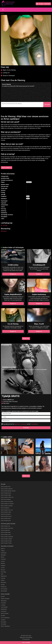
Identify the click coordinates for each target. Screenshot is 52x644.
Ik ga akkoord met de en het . (20, 424)
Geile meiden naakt (6, 495)
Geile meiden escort (6, 516)
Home (2, 13)
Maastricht (4, 576)
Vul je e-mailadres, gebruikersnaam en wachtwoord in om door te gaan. (26, 413)
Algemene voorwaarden (20, 424)
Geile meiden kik (5, 530)
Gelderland (4, 609)
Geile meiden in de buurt (7, 504)
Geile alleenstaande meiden (8, 491)
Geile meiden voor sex (7, 510)
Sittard (3, 580)
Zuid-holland (4, 607)
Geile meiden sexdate (7, 506)
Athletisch (29, 182)
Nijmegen (3, 555)
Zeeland (3, 620)
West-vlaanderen (5, 626)
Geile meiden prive (6, 521)
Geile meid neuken (6, 499)
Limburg (3, 605)
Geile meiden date (6, 532)
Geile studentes (5, 508)
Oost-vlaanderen (5, 618)
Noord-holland (5, 613)
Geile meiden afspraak (7, 501)
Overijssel (4, 611)
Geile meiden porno (6, 493)
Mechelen (4, 582)
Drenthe (3, 616)
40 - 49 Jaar (4, 225)
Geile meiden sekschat (7, 528)
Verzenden (47, 105)
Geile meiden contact (6, 539)
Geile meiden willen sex (7, 497)
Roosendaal (4, 589)
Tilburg (3, 551)
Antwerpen (4, 231)
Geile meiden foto (6, 487)
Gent (2, 574)
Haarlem (3, 566)
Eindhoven (4, 587)
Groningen (4, 622)
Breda (2, 557)
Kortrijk (3, 585)
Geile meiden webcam (7, 489)
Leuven (3, 561)
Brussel (3, 570)
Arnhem (3, 563)
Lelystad (3, 559)
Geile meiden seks (6, 535)
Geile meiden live (5, 526)
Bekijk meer (26, 338)
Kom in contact (7, 168)
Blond (28, 199)
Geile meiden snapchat (7, 537)
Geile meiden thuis (6, 518)
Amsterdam (4, 591)
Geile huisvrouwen (6, 514)
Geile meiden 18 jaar (6, 543)
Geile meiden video (6, 512)
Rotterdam (4, 553)
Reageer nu (13, 274)
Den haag (3, 572)
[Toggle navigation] (3, 10)
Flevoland (3, 624)
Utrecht (3, 596)
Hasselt (3, 578)
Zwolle (3, 568)
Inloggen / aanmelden (43, 4)
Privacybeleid (34, 424)
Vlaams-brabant (5, 599)
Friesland (3, 603)
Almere (3, 549)
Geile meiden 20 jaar (6, 541)
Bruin (28, 196)
